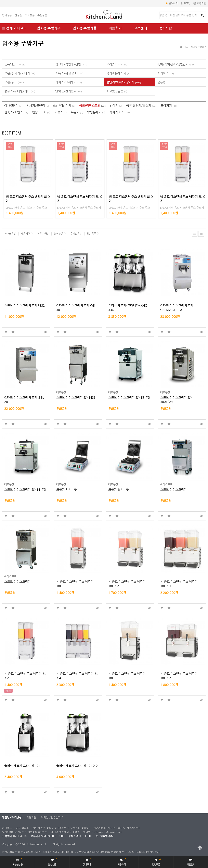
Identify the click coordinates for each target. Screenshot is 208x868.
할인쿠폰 (156, 862)
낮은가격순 (27, 234)
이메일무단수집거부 (52, 818)
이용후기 (115, 28)
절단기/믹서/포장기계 (124, 82)
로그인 (186, 3)
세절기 (60, 112)
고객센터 (140, 28)
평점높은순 (60, 234)
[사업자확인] (133, 828)
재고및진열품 (117, 91)
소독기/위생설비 (69, 73)
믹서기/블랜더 (38, 106)
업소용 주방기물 (85, 28)
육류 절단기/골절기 (141, 106)
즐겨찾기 (172, 3)
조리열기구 (117, 64)
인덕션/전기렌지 (69, 91)
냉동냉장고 (15, 64)
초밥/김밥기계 (64, 106)
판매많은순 (10, 234)
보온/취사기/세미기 (20, 73)
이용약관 (31, 818)
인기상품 (7, 15)
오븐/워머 (14, 82)
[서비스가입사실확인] (148, 852)
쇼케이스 (166, 73)
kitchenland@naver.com (107, 832)
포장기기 (169, 106)
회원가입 (200, 3)
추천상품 (42, 15)
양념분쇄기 (96, 112)
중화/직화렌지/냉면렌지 (175, 64)
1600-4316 (20, 836)
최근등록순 (93, 234)
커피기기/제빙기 (69, 82)
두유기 (77, 112)
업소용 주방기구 (49, 28)
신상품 (18, 15)
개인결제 (191, 862)
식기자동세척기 (119, 73)
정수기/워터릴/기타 (20, 91)
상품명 (160, 12)
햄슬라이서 (41, 112)
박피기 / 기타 (120, 112)
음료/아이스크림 (92, 106)
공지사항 (166, 28)
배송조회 (122, 862)
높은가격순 (43, 234)
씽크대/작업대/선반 (71, 64)
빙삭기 (116, 106)
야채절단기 (13, 106)
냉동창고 (165, 82)
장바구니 (87, 862)
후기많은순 (76, 234)
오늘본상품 (17, 862)
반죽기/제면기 (16, 112)
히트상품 (30, 15)
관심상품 (52, 862)
